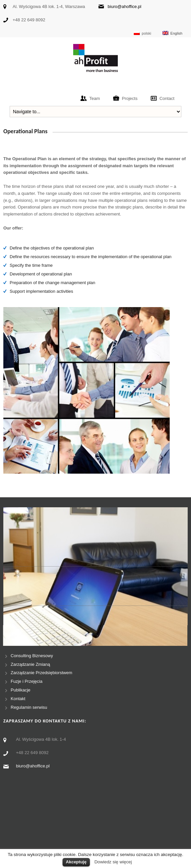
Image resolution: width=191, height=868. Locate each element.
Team (95, 98)
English (172, 33)
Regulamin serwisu (29, 707)
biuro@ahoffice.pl (125, 6)
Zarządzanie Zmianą (30, 664)
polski (142, 33)
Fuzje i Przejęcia (26, 681)
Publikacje (20, 690)
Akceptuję (76, 862)
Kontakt (18, 699)
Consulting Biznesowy (32, 656)
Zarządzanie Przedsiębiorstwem (41, 673)
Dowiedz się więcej (113, 862)
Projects (130, 98)
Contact (167, 98)
